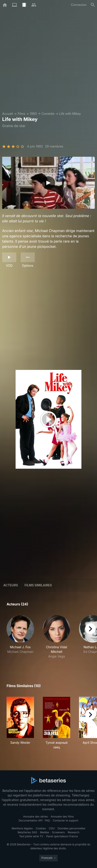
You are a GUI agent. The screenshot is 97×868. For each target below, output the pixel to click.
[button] (20, 639)
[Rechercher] (93, 5)
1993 (33, 114)
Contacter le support (66, 820)
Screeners (58, 832)
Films (21, 114)
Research (73, 832)
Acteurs (11, 585)
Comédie (48, 114)
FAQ (47, 820)
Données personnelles (71, 828)
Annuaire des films (62, 817)
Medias (44, 832)
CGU (52, 828)
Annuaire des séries (36, 817)
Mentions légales (22, 828)
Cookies (41, 828)
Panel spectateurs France (62, 836)
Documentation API (31, 820)
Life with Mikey (70, 114)
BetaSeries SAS (27, 832)
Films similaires (38, 585)
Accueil (8, 114)
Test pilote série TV (31, 836)
